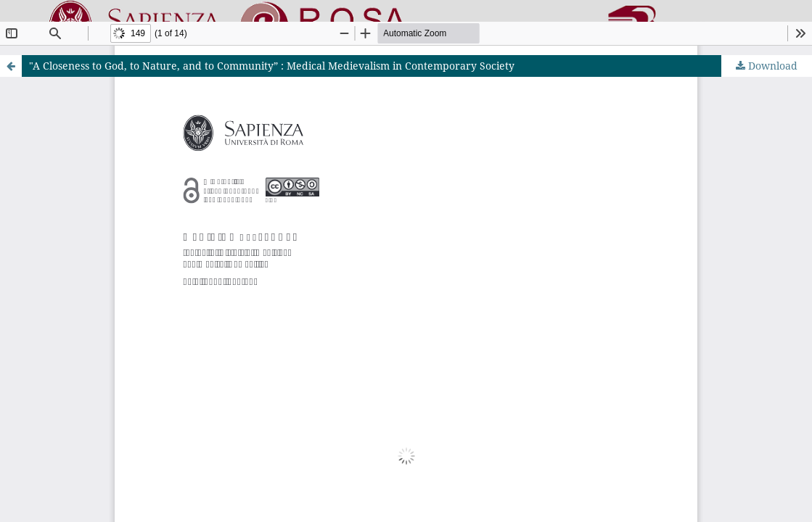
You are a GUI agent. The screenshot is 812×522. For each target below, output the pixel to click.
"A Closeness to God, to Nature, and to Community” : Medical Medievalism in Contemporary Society (272, 66)
